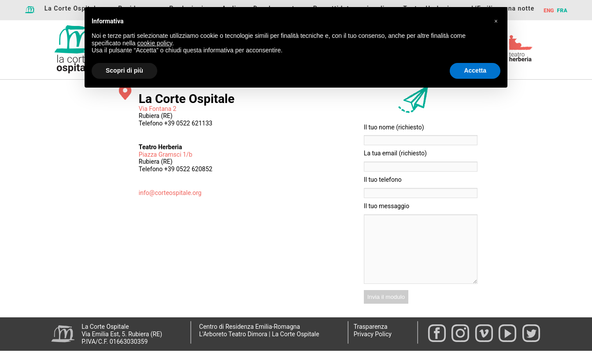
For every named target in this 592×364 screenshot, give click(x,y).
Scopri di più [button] (124, 70)
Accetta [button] (475, 70)
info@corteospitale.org (170, 193)
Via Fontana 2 (158, 109)
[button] (496, 21)
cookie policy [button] (155, 43)
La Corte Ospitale (72, 8)
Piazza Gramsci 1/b (166, 154)
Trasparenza (371, 340)
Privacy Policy (373, 347)
